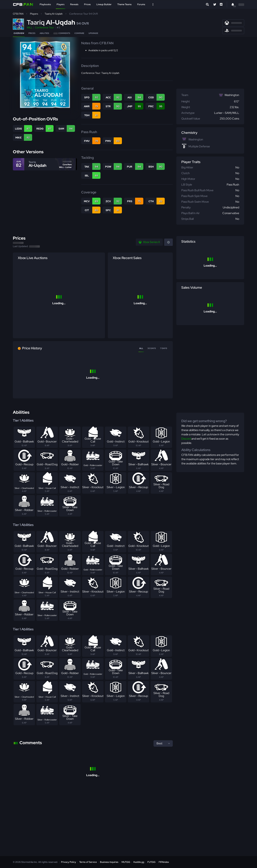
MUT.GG (126, 862)
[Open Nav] (153, 4)
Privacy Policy (69, 862)
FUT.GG (151, 862)
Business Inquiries (109, 862)
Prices (87, 4)
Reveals (74, 4)
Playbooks (45, 4)
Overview (19, 33)
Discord (186, 439)
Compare (79, 33)
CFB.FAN (18, 14)
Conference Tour (44, 27)
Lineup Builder (104, 4)
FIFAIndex (164, 862)
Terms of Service (88, 862)
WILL (30, 27)
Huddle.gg (139, 862)
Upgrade (93, 33)
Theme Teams (124, 4)
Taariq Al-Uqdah (54, 14)
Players (61, 4)
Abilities (44, 33)
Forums (141, 4)
